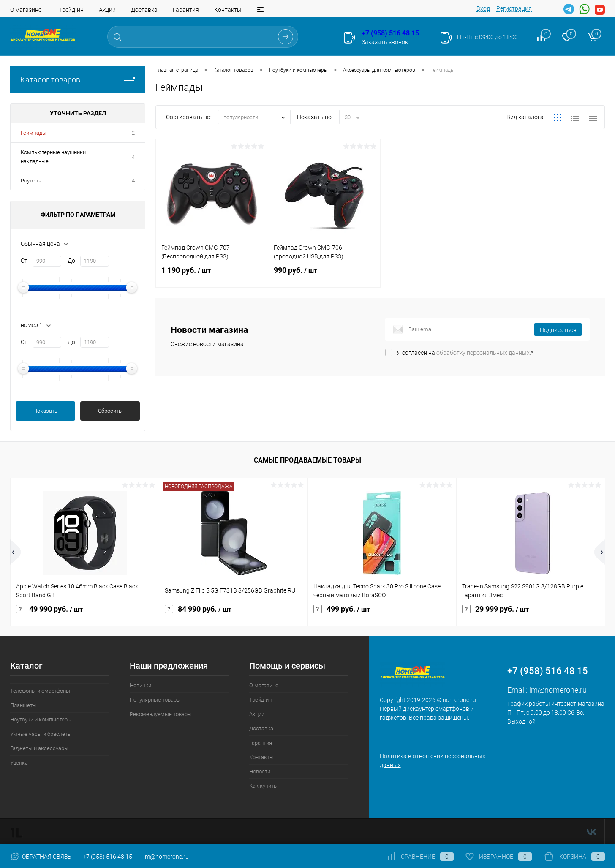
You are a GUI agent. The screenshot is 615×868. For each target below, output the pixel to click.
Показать (45, 411)
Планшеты (23, 705)
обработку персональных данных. (484, 353)
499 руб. (342, 609)
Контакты (228, 10)
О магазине (26, 10)
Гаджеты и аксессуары (39, 748)
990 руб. (324, 275)
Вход (483, 8)
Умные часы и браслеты (41, 734)
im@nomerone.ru (558, 690)
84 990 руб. (198, 609)
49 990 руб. (49, 609)
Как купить (263, 786)
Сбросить (110, 411)
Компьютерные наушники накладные (53, 157)
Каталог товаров (78, 80)
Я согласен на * (465, 353)
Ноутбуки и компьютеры (41, 720)
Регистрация (514, 8)
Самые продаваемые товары (307, 460)
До (71, 261)
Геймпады (34, 133)
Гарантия (186, 10)
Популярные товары (155, 700)
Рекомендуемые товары (161, 714)
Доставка (144, 10)
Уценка (19, 763)
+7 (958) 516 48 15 (390, 33)
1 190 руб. (212, 275)
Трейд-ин (71, 10)
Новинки (140, 685)
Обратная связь (41, 857)
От (24, 261)
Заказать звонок (385, 42)
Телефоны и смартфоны (40, 691)
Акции (107, 10)
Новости (260, 771)
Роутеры (31, 181)
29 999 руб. (495, 609)
